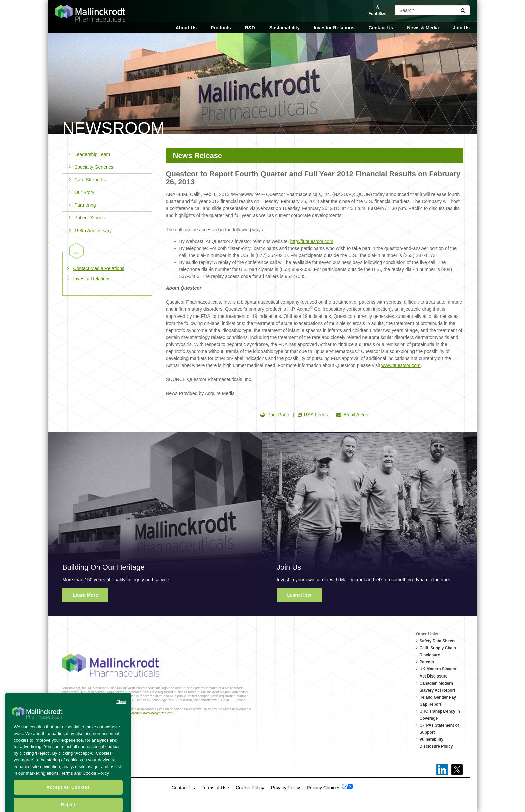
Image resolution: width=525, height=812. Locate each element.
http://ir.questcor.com (312, 241)
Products (221, 28)
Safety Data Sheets (438, 641)
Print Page (275, 415)
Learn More (86, 595)
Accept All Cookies (68, 798)
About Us (186, 28)
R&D (250, 28)
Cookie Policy (250, 788)
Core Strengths (87, 180)
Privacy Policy (285, 788)
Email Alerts (352, 415)
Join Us (461, 28)
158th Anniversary (90, 231)
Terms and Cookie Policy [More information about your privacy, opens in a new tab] (85, 784)
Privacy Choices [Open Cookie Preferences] (330, 787)
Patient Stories (87, 218)
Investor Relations (334, 28)
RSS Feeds (313, 415)
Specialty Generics (91, 167)
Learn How (299, 595)
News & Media (423, 28)
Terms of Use (215, 788)
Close (121, 713)
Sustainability (284, 28)
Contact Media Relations (99, 268)
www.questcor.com (401, 365)
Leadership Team (90, 154)
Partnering (83, 205)
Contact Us (381, 28)
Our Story (82, 192)
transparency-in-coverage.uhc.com (148, 713)
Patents (427, 662)
